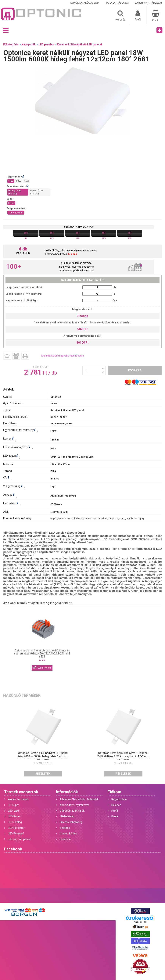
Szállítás (65, 828)
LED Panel (14, 816)
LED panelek (46, 44)
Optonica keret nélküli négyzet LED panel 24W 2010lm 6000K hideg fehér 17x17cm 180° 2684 (43, 756)
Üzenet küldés (68, 833)
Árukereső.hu (140, 922)
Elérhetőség (67, 816)
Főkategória (11, 44)
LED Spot (14, 805)
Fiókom (114, 792)
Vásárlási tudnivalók (72, 811)
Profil (115, 811)
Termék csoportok (21, 792)
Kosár (115, 816)
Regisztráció (119, 799)
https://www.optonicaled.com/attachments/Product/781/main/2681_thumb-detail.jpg (97, 519)
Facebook (13, 849)
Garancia (65, 839)
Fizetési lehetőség (71, 822)
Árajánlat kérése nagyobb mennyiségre (62, 356)
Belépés (116, 805)
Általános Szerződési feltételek (79, 799)
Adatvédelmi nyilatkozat (74, 805)
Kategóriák (29, 44)
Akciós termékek (18, 799)
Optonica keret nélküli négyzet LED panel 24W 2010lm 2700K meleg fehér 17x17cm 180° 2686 (123, 756)
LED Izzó (13, 811)
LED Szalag (15, 822)
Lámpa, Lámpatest (20, 839)
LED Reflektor (16, 828)
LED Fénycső (16, 833)
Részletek (43, 774)
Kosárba (135, 370)
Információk (67, 792)
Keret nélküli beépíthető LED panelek (80, 44)
